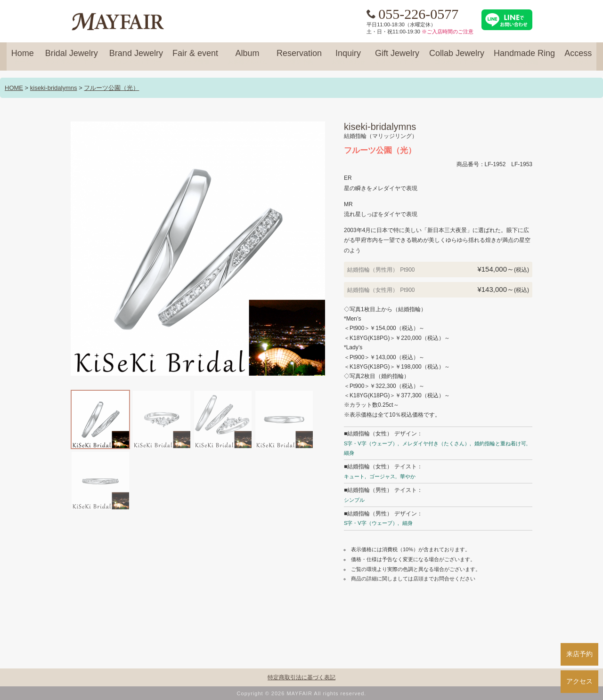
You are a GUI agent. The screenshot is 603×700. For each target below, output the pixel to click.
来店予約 (579, 654)
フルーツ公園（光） (111, 88)
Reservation (299, 57)
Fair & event (195, 57)
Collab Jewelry (457, 57)
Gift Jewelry (397, 57)
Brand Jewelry (136, 57)
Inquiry (348, 57)
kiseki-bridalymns (54, 88)
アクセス (579, 681)
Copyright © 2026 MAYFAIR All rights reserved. (302, 693)
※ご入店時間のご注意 (448, 32)
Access (578, 57)
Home (23, 57)
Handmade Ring (524, 57)
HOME (14, 88)
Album (247, 57)
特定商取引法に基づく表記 (301, 677)
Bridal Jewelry (72, 57)
